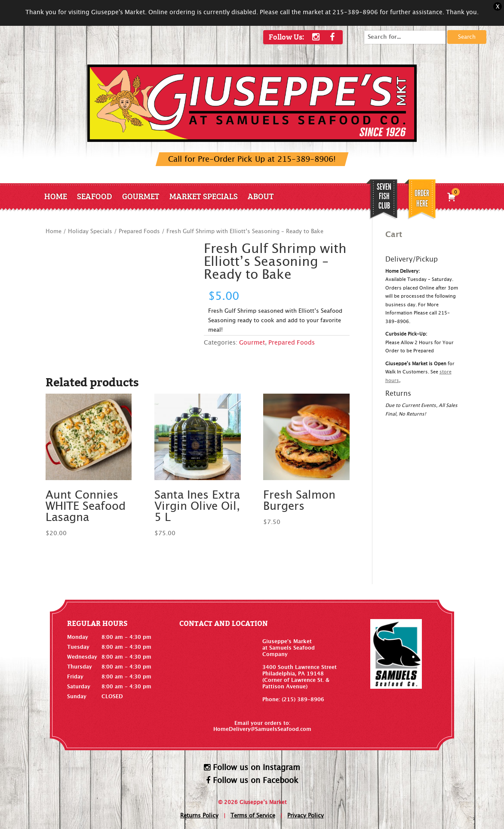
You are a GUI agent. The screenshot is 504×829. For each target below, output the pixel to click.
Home (56, 196)
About (261, 196)
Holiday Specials (90, 232)
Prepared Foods (139, 232)
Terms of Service (253, 816)
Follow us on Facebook (252, 780)
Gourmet (141, 196)
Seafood (95, 196)
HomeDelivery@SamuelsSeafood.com (262, 729)
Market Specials (204, 196)
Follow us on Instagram (252, 767)
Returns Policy (199, 816)
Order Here (422, 198)
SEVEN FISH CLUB (384, 196)
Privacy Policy (306, 816)
